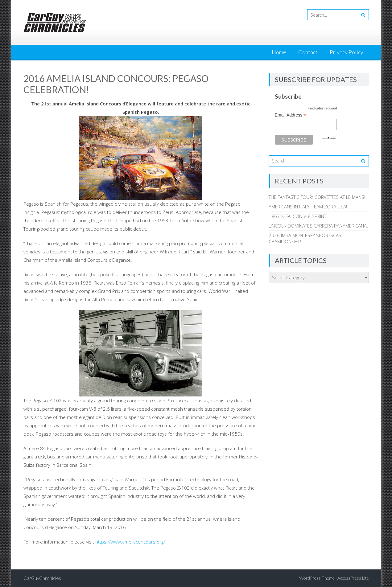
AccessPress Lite (353, 578)
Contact (308, 52)
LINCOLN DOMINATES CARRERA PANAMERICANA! (318, 226)
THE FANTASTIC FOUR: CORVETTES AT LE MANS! (317, 197)
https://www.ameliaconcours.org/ (130, 542)
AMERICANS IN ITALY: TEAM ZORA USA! (308, 207)
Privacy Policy (347, 52)
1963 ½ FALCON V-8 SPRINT (297, 216)
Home (279, 52)
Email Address (291, 115)
